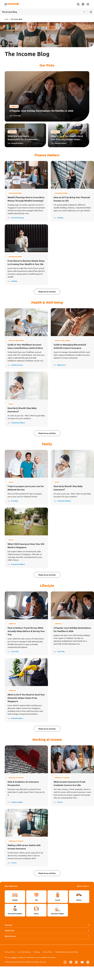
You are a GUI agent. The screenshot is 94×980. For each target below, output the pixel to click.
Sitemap (37, 952)
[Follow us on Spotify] (88, 962)
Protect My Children (18, 423)
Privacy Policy (10, 952)
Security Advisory (24, 952)
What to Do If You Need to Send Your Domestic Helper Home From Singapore (67, 138)
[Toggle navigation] (88, 4)
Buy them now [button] (11, 886)
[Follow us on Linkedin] (76, 962)
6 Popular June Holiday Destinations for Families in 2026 (41, 111)
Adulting (60, 218)
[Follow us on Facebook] (71, 962)
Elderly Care (62, 365)
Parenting (15, 501)
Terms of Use (48, 952)
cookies (13, 957)
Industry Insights (17, 802)
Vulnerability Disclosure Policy (67, 952)
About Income (10, 936)
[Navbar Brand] (12, 4)
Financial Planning (17, 218)
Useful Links (10, 930)
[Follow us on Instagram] (65, 962)
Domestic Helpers (17, 143)
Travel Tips (17, 116)
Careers (60, 802)
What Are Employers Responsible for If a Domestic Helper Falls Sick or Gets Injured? (23, 138)
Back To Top (83, 886)
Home (7, 19)
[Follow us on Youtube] (82, 962)
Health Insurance (17, 365)
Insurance (9, 925)
